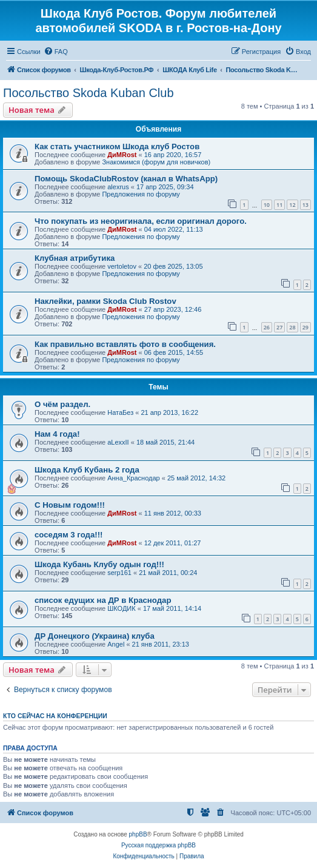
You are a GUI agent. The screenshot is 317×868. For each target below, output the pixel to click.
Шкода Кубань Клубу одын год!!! (99, 564)
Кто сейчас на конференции (55, 716)
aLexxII (118, 442)
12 (292, 205)
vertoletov (122, 266)
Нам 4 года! (57, 434)
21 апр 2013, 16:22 (169, 412)
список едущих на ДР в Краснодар (103, 600)
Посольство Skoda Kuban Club (88, 93)
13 (305, 205)
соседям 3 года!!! (68, 535)
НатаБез (120, 412)
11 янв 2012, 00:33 (173, 513)
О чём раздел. (62, 404)
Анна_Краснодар (133, 478)
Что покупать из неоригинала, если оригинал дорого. (141, 221)
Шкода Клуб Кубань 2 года (87, 470)
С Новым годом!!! (70, 505)
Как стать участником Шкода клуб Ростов (117, 146)
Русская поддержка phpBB (158, 845)
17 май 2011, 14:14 (172, 608)
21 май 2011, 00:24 (168, 573)
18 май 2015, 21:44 (165, 442)
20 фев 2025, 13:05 (173, 266)
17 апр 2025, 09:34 (165, 187)
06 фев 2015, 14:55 (174, 352)
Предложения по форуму (141, 194)
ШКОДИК (121, 608)
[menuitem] (56, 52)
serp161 (119, 573)
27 (279, 327)
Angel (116, 644)
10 (267, 205)
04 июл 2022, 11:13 (174, 229)
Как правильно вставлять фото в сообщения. (125, 344)
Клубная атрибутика (75, 258)
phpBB (138, 834)
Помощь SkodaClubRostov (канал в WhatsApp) (126, 179)
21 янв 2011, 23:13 (161, 644)
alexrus (118, 187)
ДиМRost (122, 155)
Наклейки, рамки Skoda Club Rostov (105, 301)
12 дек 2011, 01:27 (173, 543)
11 (279, 205)
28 (292, 327)
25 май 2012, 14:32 (196, 478)
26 (267, 327)
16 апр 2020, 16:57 (173, 155)
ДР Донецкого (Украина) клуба (95, 636)
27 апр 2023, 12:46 (173, 309)
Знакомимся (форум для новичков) (156, 162)
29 (305, 327)
